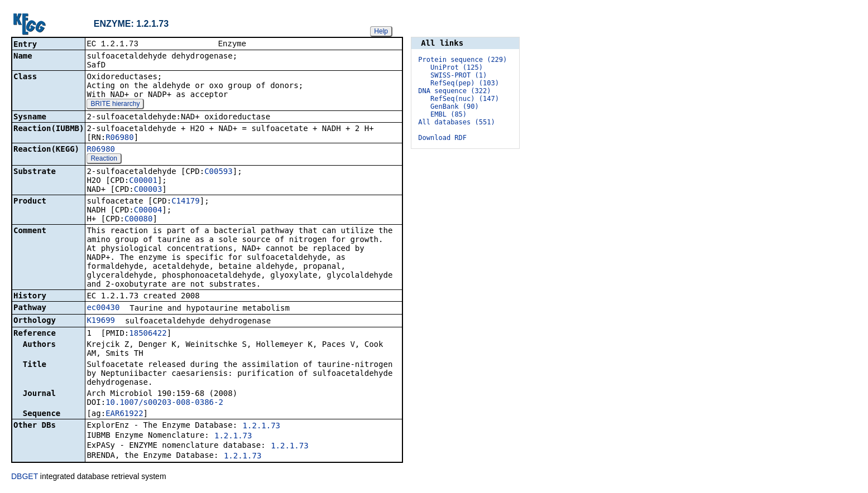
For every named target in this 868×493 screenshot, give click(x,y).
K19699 (101, 321)
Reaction (104, 159)
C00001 (143, 181)
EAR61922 (124, 414)
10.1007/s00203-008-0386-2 (164, 403)
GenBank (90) (455, 107)
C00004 (148, 211)
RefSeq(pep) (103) (465, 83)
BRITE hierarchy (115, 105)
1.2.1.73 (262, 427)
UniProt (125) (457, 67)
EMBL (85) (449, 114)
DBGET (25, 477)
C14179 (186, 202)
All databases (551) (456, 122)
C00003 (148, 190)
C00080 (139, 220)
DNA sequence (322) (454, 91)
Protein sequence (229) (462, 60)
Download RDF (442, 138)
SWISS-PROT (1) (459, 75)
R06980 (120, 138)
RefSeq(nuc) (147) (465, 99)
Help (381, 31)
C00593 (219, 172)
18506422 (148, 334)
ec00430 (103, 308)
